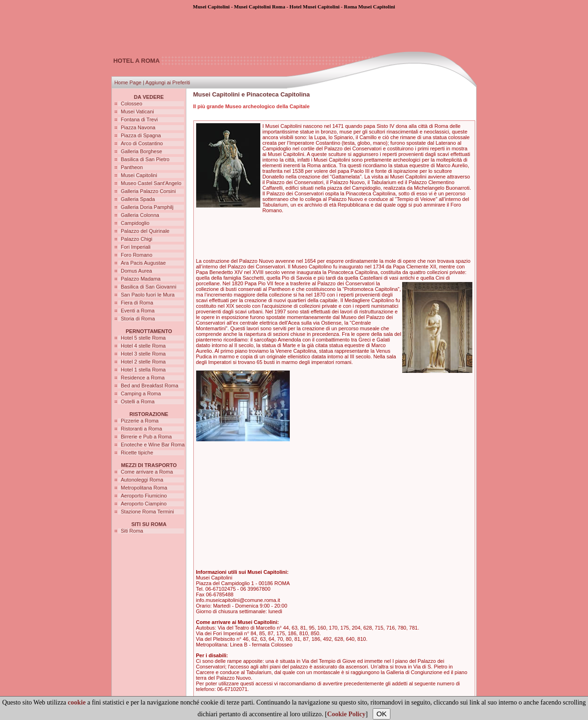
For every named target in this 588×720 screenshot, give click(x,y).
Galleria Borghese (141, 151)
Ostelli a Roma (138, 401)
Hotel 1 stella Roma (143, 370)
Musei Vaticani (137, 111)
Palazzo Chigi (136, 239)
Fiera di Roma (137, 303)
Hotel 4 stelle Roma (143, 346)
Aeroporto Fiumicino (144, 496)
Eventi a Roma (138, 311)
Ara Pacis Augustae (143, 263)
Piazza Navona (138, 127)
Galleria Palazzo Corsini (148, 191)
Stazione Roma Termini (147, 512)
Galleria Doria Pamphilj (147, 207)
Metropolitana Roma (144, 488)
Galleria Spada (138, 199)
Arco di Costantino (142, 143)
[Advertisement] (294, 30)
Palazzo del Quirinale (145, 231)
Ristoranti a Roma (141, 429)
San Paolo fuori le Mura (148, 295)
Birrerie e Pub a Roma (146, 437)
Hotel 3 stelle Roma (143, 354)
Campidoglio (135, 223)
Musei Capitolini (139, 175)
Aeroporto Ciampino (144, 504)
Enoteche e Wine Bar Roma (153, 445)
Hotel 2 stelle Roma (143, 362)
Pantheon (132, 167)
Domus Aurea (136, 271)
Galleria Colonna (140, 215)
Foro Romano (136, 255)
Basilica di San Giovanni (149, 287)
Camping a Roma (141, 393)
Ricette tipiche (137, 453)
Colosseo (132, 104)
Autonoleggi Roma (142, 480)
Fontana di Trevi (139, 119)
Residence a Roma (143, 378)
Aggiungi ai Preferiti (168, 82)
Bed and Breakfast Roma (150, 386)
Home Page (128, 82)
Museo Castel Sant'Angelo (151, 183)
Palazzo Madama (141, 279)
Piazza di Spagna (141, 135)
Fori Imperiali (136, 247)
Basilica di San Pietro (145, 159)
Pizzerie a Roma (140, 421)
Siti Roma (132, 531)
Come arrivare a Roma (147, 472)
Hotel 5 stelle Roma (143, 338)
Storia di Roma (138, 319)
